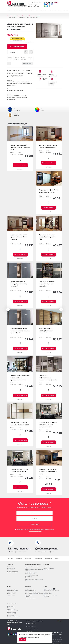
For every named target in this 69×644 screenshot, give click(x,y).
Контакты (65, 11)
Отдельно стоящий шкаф (49, 568)
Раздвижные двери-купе (13, 608)
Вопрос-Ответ (10, 606)
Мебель (37, 11)
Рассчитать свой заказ (18, 47)
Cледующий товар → (28, 63)
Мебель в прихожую (12, 592)
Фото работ (55, 11)
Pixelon (60, 633)
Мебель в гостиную (12, 589)
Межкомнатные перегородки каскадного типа (34, 568)
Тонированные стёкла (30, 589)
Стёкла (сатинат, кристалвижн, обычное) (34, 594)
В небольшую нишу (12, 567)
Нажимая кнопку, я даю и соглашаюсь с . (34, 530)
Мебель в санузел (11, 595)
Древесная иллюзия (48, 594)
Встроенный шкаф (47, 567)
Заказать (12, 52)
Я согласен (22, 640)
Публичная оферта (57, 643)
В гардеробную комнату (13, 571)
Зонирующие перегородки (31, 581)
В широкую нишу (11, 568)
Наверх (59, 621)
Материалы (43, 11)
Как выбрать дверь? (12, 604)
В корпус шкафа (11, 570)
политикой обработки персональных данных (29, 637)
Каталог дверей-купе (15, 16)
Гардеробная (46, 570)
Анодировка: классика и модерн (50, 595)
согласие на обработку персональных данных (35, 530)
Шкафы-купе (31, 11)
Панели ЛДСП (28, 595)
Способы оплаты (48, 559)
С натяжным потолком (35, 16)
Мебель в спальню (11, 594)
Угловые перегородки (30, 574)
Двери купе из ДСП (12, 614)
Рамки (49, 11)
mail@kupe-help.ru (32, 626)
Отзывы (60, 11)
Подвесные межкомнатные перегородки (34, 579)
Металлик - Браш (47, 592)
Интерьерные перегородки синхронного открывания (34, 570)
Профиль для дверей (12, 612)
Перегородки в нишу (30, 578)
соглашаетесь (29, 636)
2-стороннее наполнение (31, 598)
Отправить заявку (34, 524)
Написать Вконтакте (33, 629)
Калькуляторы (19, 559)
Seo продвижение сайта (52, 635)
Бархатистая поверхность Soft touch (51, 591)
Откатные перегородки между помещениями (32, 576)
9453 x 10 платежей (17, 40)
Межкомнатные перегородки (20, 11)
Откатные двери (11, 615)
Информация (58, 637)
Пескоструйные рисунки (31, 591)
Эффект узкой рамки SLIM (49, 589)
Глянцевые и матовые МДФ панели (33, 592)
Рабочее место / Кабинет (13, 591)
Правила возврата (38, 559)
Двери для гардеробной (13, 611)
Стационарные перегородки (31, 572)
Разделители (46, 597)
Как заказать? (28, 559)
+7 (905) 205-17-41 (31, 624)
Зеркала (27, 597)
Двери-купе (9, 11)
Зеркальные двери (11, 609)
